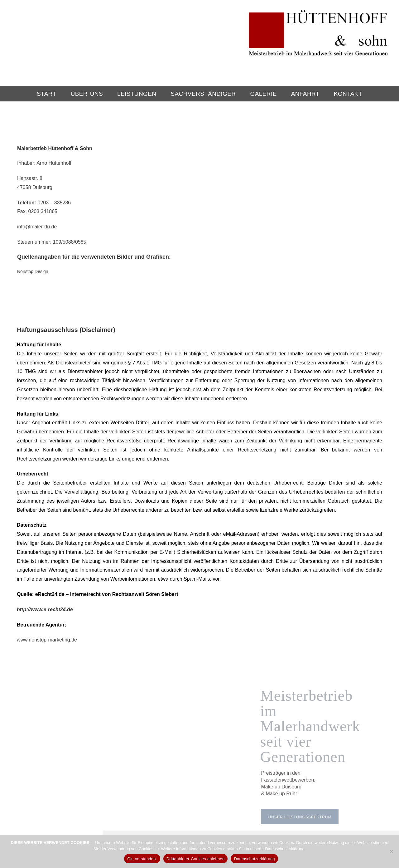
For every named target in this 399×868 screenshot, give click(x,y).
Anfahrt (305, 94)
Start (47, 94)
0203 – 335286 (54, 203)
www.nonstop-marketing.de (47, 596)
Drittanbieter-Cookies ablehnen (196, 859)
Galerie (264, 94)
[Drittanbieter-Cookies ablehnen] (391, 851)
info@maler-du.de (246, 810)
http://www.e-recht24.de (45, 566)
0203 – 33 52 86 (185, 810)
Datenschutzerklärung (254, 859)
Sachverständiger (203, 94)
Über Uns (87, 94)
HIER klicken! (188, 817)
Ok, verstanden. (142, 859)
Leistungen (137, 94)
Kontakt (348, 94)
